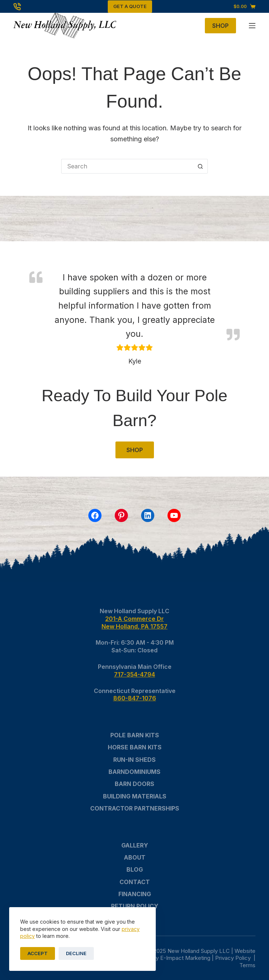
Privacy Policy (234, 958)
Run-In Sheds (134, 760)
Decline (76, 953)
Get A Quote (130, 6)
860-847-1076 (135, 698)
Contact (135, 882)
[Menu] (252, 26)
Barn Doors (134, 784)
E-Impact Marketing (185, 958)
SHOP (135, 450)
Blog (135, 869)
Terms (247, 965)
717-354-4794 (134, 674)
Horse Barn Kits (135, 747)
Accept (38, 953)
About (135, 857)
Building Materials (135, 796)
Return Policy (135, 906)
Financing (135, 894)
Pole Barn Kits (135, 735)
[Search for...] (127, 166)
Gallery (135, 845)
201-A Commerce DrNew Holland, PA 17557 (134, 623)
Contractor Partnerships (135, 808)
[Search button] (200, 166)
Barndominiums (134, 772)
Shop (220, 26)
